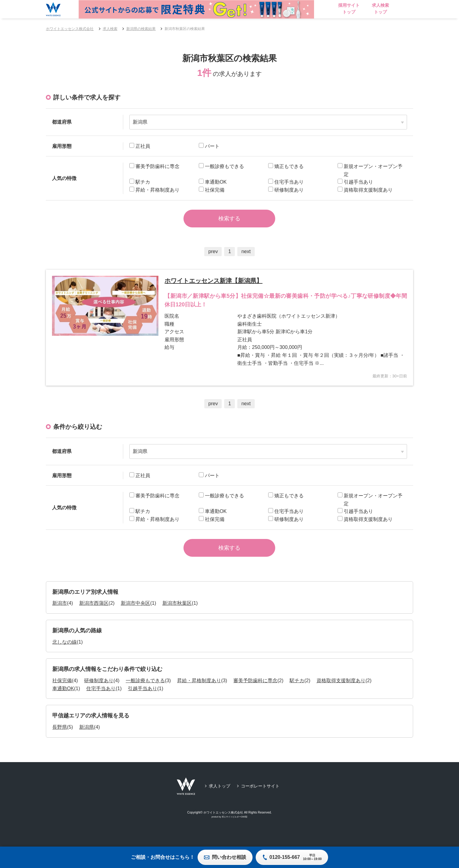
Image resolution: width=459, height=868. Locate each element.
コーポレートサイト (260, 798)
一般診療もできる (145, 693)
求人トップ (220, 798)
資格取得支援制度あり (341, 693)
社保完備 (62, 693)
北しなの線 (65, 654)
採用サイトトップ (367, 9)
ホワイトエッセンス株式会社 (70, 29)
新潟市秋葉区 (177, 615)
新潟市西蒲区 (94, 615)
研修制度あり (99, 693)
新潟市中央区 (135, 615)
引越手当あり (143, 701)
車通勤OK (63, 701)
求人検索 (110, 29)
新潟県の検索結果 (141, 29)
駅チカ (297, 693)
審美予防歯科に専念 (255, 693)
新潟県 (87, 739)
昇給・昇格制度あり (199, 693)
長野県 (60, 739)
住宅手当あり (101, 701)
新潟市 (60, 615)
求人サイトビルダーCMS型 (235, 829)
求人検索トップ (398, 9)
